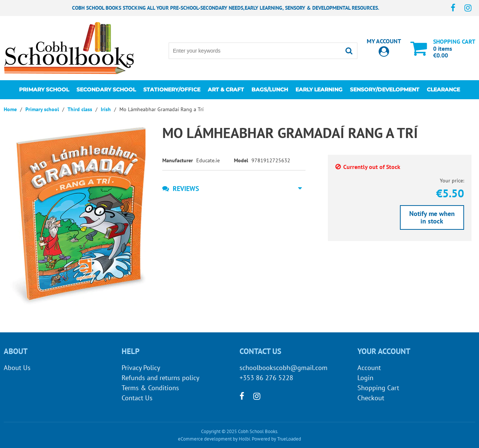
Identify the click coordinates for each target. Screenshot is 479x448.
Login (365, 378)
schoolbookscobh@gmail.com (284, 368)
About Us (17, 368)
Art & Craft (226, 90)
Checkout (371, 398)
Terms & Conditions (150, 388)
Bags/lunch (270, 90)
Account (369, 368)
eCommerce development (205, 439)
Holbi (244, 439)
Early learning (319, 90)
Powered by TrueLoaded (276, 439)
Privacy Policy (141, 368)
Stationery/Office (172, 90)
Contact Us (137, 398)
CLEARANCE (443, 90)
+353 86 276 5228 (266, 378)
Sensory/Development (385, 90)
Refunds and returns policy (160, 378)
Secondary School (106, 90)
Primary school (44, 90)
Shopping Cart (378, 388)
